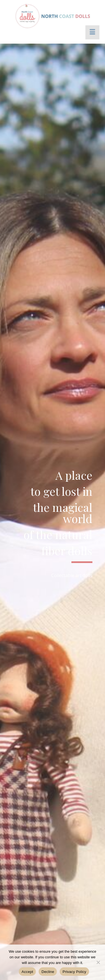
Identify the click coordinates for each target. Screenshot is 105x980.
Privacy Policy (74, 972)
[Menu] (92, 32)
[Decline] (98, 962)
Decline (48, 972)
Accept (27, 972)
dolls (88, 575)
